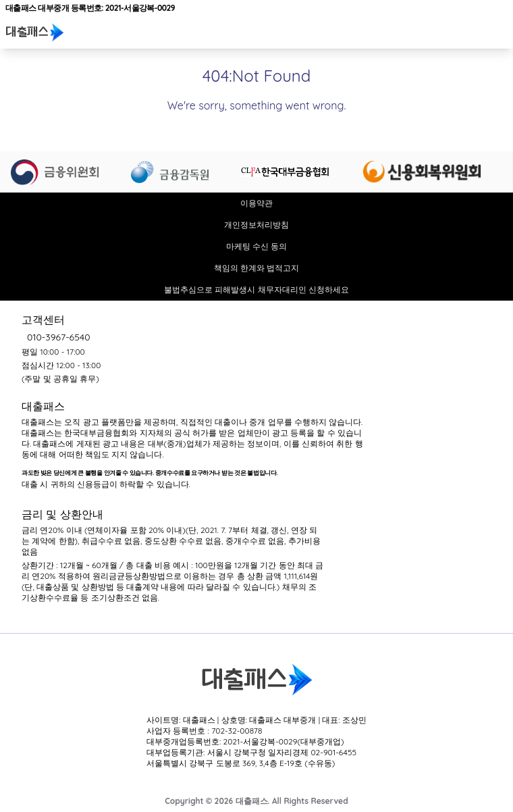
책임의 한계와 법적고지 (257, 268)
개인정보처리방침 (256, 225)
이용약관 (256, 203)
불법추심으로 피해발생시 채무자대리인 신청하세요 (256, 289)
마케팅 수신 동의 (257, 246)
